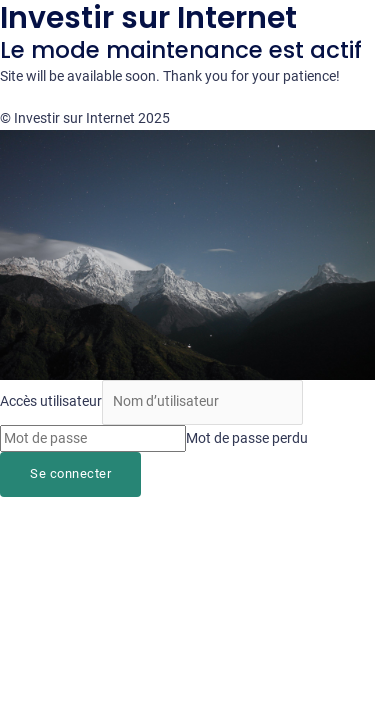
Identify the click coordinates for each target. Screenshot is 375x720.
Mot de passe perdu (247, 438)
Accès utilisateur (51, 401)
